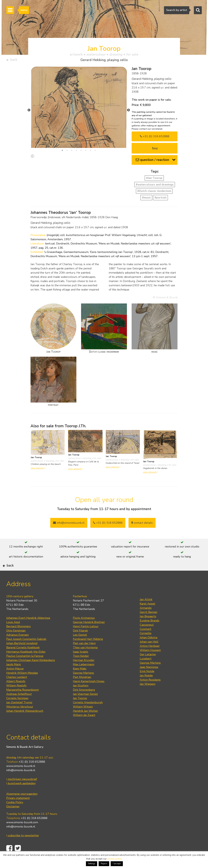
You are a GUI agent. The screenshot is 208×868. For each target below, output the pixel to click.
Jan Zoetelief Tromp (19, 712)
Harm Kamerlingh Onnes (89, 691)
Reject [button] (104, 864)
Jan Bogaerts (148, 626)
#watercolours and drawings (155, 186)
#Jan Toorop (154, 179)
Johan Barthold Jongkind (22, 653)
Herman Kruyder (84, 670)
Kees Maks (80, 678)
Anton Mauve (15, 678)
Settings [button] (92, 864)
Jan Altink (146, 609)
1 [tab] (62, 152)
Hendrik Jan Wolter (85, 721)
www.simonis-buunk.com (22, 832)
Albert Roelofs (16, 691)
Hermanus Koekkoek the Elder (26, 661)
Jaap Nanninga (149, 677)
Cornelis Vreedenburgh (88, 712)
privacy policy (114, 859)
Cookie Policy (15, 812)
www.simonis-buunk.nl (21, 776)
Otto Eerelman (16, 640)
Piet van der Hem (84, 653)
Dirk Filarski (80, 640)
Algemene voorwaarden (22, 804)
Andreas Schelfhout (19, 704)
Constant (146, 639)
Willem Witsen (83, 716)
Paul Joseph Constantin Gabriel (26, 649)
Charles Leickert (17, 687)
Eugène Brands (150, 630)
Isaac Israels (81, 661)
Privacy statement (18, 808)
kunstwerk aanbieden (21, 793)
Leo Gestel (80, 645)
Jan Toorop (80, 708)
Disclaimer (13, 816)
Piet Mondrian (82, 687)
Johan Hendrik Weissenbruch (25, 721)
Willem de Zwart (84, 725)
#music (146, 199)
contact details (142, 524)
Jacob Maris (14, 674)
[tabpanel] (79, 120)
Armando (146, 618)
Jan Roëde (146, 685)
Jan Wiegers (148, 694)
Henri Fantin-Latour (86, 636)
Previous (29, 111)
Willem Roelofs (16, 695)
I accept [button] (117, 864)
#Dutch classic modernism (154, 192)
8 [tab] (95, 152)
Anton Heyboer (150, 656)
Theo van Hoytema (85, 657)
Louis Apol (13, 632)
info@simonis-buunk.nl (21, 780)
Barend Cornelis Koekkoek (23, 657)
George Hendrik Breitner (89, 632)
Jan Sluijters (81, 695)
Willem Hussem (150, 660)
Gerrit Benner (149, 622)
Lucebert (146, 668)
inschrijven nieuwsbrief (22, 789)
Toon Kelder (81, 666)
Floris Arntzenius (84, 628)
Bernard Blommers (18, 636)
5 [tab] (81, 152)
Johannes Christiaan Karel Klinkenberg (31, 670)
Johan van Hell (149, 651)
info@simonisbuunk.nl (69, 524)
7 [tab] (90, 152)
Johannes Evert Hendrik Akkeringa (28, 628)
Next (128, 111)
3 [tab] (72, 152)
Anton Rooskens (150, 689)
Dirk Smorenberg (84, 699)
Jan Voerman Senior (85, 704)
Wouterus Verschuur (20, 716)
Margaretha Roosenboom (23, 699)
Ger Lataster (148, 664)
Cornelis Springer (17, 708)
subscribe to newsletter (23, 845)
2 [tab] (67, 152)
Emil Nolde (147, 681)
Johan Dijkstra (149, 647)
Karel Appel (148, 613)
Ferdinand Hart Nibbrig (88, 649)
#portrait (160, 199)
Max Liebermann (84, 674)
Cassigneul (147, 634)
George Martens (83, 683)
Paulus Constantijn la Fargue (25, 666)
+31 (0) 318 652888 (155, 138)
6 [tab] (86, 152)
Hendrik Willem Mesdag (22, 683)
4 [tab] (76, 152)
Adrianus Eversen (17, 645)
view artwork (38, 469)
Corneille (146, 643)
